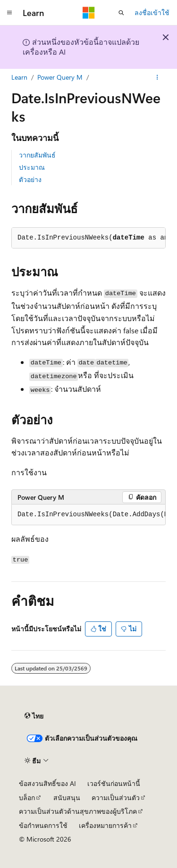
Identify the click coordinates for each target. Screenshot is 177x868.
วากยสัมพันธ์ (37, 155)
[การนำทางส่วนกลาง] (9, 13)
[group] (88, 515)
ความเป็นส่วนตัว (116, 798)
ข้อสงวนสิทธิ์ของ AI (47, 783)
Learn (19, 77)
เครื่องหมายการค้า (105, 825)
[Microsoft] (89, 13)
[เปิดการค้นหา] (121, 13)
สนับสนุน (67, 798)
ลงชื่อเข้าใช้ (152, 12)
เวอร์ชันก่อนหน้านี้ (114, 783)
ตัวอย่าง (30, 179)
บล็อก (27, 798)
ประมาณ (32, 167)
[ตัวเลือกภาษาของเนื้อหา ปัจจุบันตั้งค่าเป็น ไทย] (34, 716)
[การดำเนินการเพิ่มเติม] (157, 77)
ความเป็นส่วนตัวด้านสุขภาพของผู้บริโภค (78, 811)
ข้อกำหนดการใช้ (43, 825)
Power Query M (60, 77)
